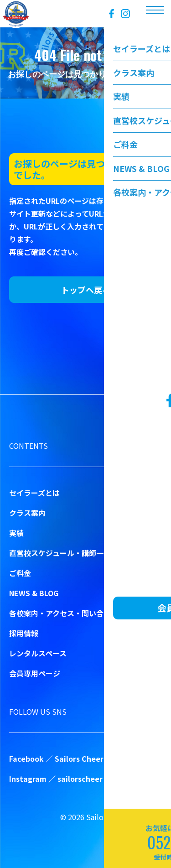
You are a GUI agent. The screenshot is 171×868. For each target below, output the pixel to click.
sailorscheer (80, 779)
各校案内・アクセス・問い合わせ (64, 613)
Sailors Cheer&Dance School (106, 759)
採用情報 (24, 633)
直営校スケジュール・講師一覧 (60, 553)
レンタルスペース (38, 653)
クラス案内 (27, 513)
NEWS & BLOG (34, 593)
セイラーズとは (34, 493)
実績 (16, 533)
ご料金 (20, 573)
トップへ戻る (86, 290)
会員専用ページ (35, 673)
